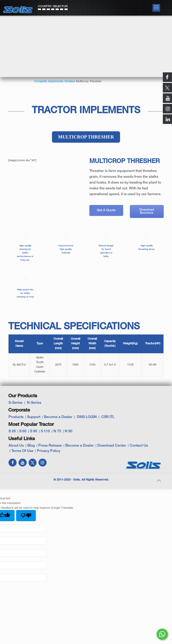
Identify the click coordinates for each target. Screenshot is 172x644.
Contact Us (139, 446)
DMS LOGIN (87, 417)
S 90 (34, 431)
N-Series (34, 403)
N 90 (69, 431)
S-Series (15, 403)
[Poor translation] (26, 516)
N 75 (57, 431)
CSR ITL (108, 417)
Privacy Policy (49, 451)
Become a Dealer (58, 417)
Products (16, 417)
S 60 (23, 431)
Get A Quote (106, 210)
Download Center (112, 446)
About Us (16, 446)
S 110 (45, 431)
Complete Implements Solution (55, 82)
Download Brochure (147, 211)
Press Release (50, 446)
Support (34, 417)
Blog (31, 446)
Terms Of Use (22, 451)
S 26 (12, 431)
